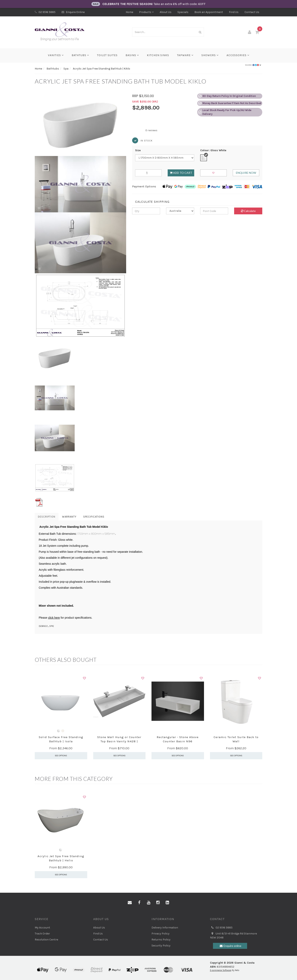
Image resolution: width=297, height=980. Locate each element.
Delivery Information (165, 928)
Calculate (248, 211)
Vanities (56, 55)
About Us (166, 12)
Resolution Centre (46, 940)
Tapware (185, 55)
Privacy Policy (160, 934)
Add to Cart (181, 173)
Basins (132, 55)
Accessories (238, 55)
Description (47, 517)
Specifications (94, 517)
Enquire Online (73, 12)
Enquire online (230, 946)
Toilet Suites (107, 55)
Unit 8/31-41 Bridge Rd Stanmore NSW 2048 (233, 935)
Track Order (42, 934)
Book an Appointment (209, 12)
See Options (61, 755)
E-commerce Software (221, 970)
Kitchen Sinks (158, 55)
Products (146, 12)
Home (129, 12)
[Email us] (130, 903)
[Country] (180, 211)
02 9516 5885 (45, 12)
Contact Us (252, 12)
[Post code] (214, 211)
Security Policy (161, 946)
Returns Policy (161, 940)
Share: (253, 65)
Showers (210, 55)
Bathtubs (80, 55)
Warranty (69, 517)
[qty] (146, 211)
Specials (183, 12)
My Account (42, 928)
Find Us (234, 12)
